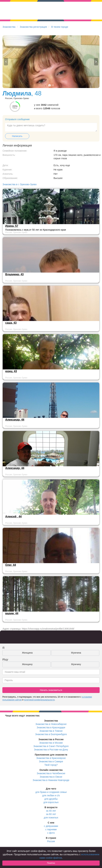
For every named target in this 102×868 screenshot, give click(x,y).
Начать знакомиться (51, 690)
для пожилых (51, 818)
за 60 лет (51, 814)
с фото (51, 833)
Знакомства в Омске (51, 777)
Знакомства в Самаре (51, 761)
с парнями (51, 829)
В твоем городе (60, 27)
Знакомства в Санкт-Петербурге (51, 746)
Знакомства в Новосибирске (51, 724)
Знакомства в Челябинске (51, 773)
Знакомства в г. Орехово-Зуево (20, 184)
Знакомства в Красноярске (51, 758)
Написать (17, 136)
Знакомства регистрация (33, 27)
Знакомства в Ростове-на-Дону (51, 750)
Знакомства (9, 27)
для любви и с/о (51, 795)
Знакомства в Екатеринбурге (51, 734)
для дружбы (51, 799)
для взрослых (51, 802)
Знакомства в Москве (51, 743)
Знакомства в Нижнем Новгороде (51, 780)
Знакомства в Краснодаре (51, 727)
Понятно (51, 863)
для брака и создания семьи (51, 792)
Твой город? (51, 765)
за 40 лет (51, 811)
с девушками (51, 826)
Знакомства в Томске (51, 731)
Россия (51, 841)
